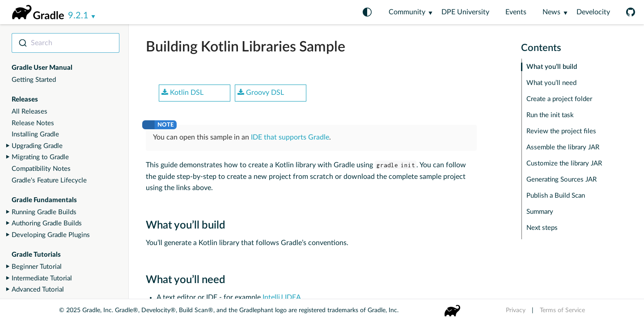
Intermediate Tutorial (42, 278)
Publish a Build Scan (556, 196)
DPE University (465, 12)
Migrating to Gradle (40, 157)
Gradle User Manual (42, 68)
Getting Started (34, 80)
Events (516, 12)
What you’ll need (551, 83)
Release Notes (33, 123)
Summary (540, 212)
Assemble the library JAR (563, 147)
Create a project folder (559, 99)
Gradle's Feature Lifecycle (49, 180)
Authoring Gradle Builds (47, 223)
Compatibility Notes (41, 169)
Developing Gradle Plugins (51, 235)
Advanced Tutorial (38, 290)
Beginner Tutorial (37, 267)
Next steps (542, 228)
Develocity (593, 12)
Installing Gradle (35, 134)
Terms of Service (562, 310)
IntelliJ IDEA (282, 297)
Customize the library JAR (564, 163)
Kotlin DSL (182, 93)
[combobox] (66, 43)
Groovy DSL (261, 93)
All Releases (30, 112)
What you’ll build (552, 67)
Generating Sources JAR (561, 180)
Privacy (516, 310)
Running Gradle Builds (44, 212)
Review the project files (561, 131)
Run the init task (550, 115)
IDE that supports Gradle (290, 137)
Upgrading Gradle (37, 146)
